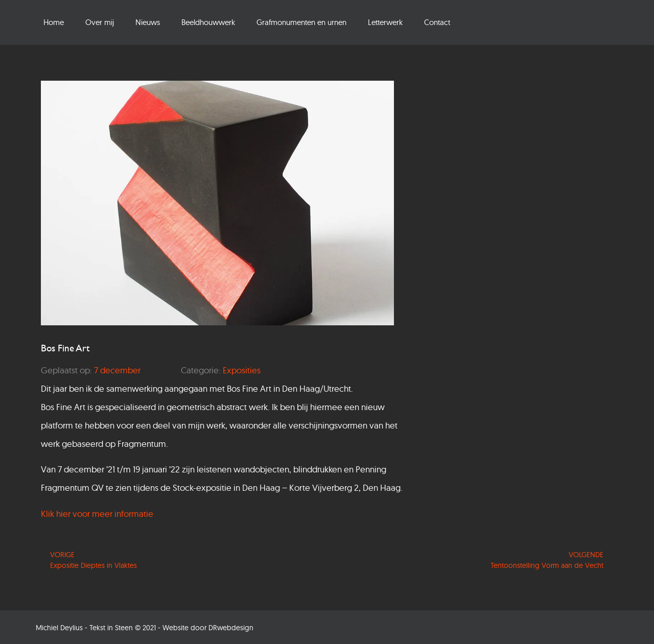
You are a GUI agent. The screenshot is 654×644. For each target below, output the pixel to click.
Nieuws (148, 22)
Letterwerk (385, 22)
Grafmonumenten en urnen (301, 22)
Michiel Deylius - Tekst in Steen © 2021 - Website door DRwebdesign (145, 628)
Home (54, 22)
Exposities (242, 370)
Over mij (100, 22)
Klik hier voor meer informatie (97, 514)
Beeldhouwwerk (208, 22)
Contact (437, 22)
